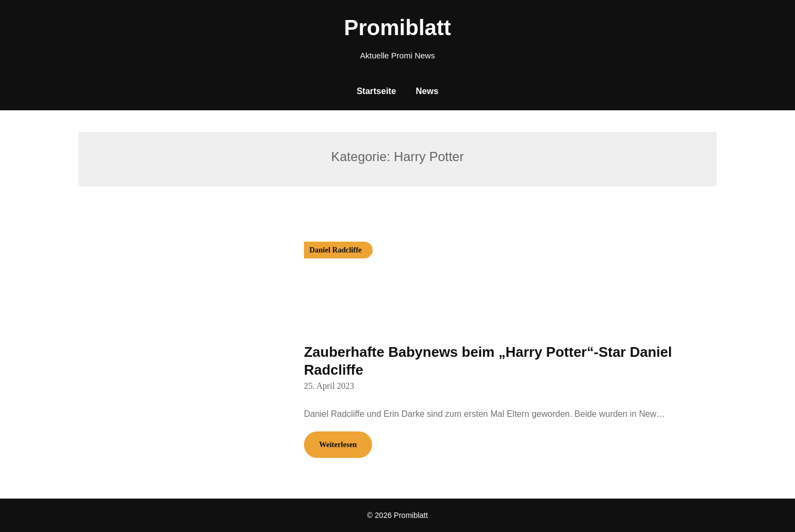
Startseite (376, 91)
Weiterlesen (338, 445)
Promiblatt (398, 28)
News (427, 91)
